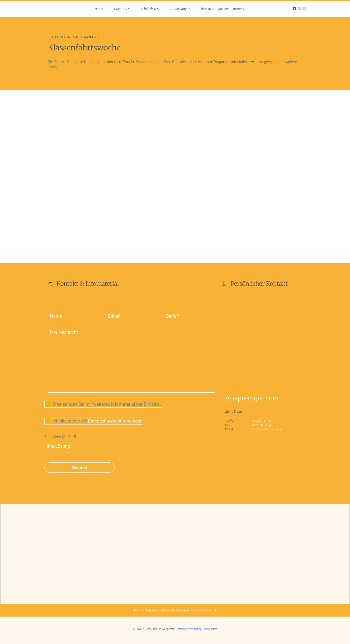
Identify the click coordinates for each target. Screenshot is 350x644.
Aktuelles (207, 9)
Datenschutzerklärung (189, 629)
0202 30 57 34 (261, 425)
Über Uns (120, 9)
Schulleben (149, 9)
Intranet (239, 9)
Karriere (223, 9)
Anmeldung (178, 9)
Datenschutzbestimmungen (115, 421)
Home (99, 9)
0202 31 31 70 (261, 420)
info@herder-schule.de (267, 429)
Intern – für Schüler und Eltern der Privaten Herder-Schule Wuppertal (175, 610)
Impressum (210, 629)
